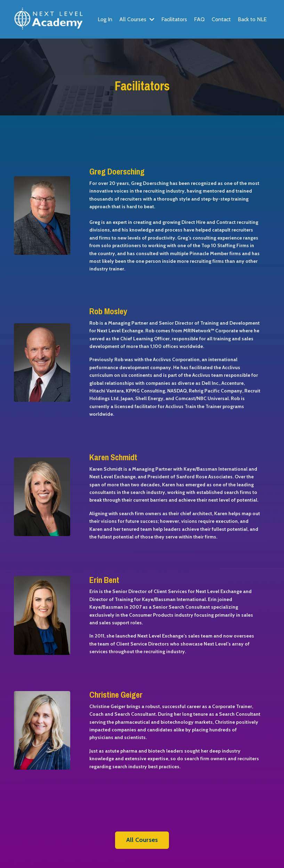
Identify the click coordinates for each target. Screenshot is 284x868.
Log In (105, 19)
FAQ (199, 19)
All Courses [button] (142, 840)
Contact (221, 19)
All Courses (137, 19)
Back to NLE (252, 19)
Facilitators (174, 19)
